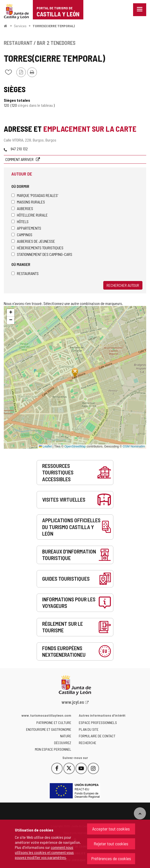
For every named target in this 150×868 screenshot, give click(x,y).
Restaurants (25, 273)
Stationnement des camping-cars (42, 254)
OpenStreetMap (75, 446)
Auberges (22, 208)
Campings (22, 235)
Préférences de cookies (111, 858)
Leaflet (45, 446)
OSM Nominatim (134, 446)
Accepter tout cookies (111, 829)
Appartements (26, 228)
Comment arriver (20, 159)
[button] (11, 313)
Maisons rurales (28, 202)
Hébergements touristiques (37, 248)
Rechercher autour (123, 285)
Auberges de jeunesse (33, 241)
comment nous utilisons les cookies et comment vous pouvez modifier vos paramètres (44, 852)
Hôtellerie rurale (30, 215)
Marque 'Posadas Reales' (35, 195)
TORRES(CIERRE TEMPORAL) (54, 26)
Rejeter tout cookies (111, 844)
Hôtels (20, 221)
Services (20, 26)
